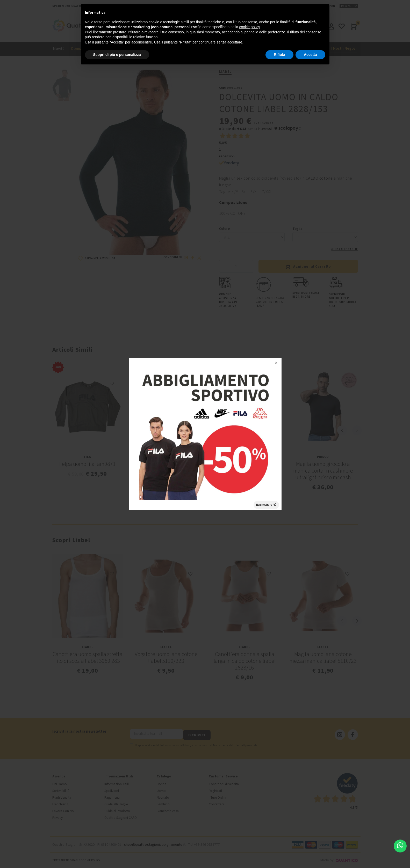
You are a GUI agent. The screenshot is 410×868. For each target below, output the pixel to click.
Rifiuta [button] (279, 55)
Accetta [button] (310, 55)
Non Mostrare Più (266, 505)
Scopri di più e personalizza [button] (117, 55)
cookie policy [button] (249, 27)
